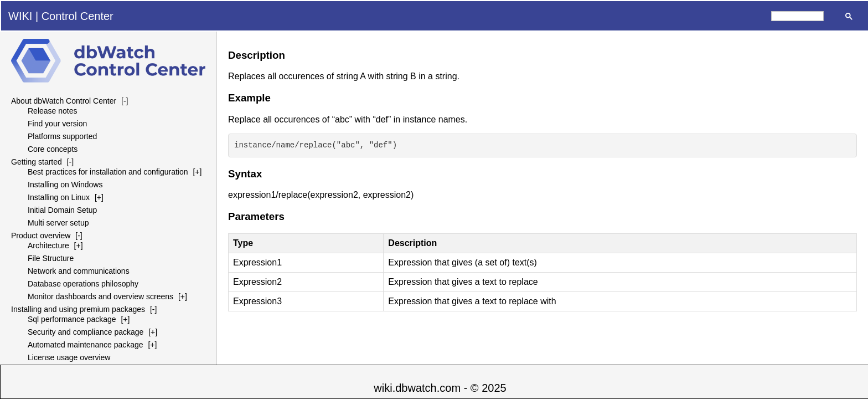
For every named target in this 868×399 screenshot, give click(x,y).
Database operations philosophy (83, 284)
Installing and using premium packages (78, 309)
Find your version (57, 124)
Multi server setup (58, 223)
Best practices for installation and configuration (108, 172)
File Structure (51, 258)
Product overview (41, 236)
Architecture (48, 245)
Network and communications (79, 271)
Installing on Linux (59, 197)
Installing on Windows (65, 185)
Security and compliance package (86, 332)
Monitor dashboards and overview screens (100, 296)
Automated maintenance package (86, 345)
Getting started (37, 162)
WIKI (20, 16)
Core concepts (53, 149)
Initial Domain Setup (62, 210)
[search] (797, 16)
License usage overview (69, 357)
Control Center (77, 16)
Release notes (53, 111)
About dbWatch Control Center (64, 101)
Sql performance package (72, 319)
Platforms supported (62, 136)
